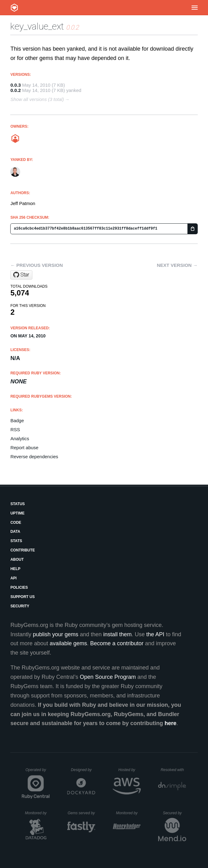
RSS (15, 429)
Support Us (22, 597)
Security (20, 606)
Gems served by (81, 813)
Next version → (177, 265)
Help (15, 569)
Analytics (20, 439)
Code (16, 523)
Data (15, 532)
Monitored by (37, 813)
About (17, 560)
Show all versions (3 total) (37, 99)
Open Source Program (108, 677)
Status (17, 504)
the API (155, 634)
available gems (69, 643)
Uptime (17, 513)
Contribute (23, 550)
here (171, 723)
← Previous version (36, 265)
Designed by (83, 770)
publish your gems (55, 634)
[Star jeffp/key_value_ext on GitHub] (21, 275)
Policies (19, 587)
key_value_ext (37, 26)
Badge (17, 420)
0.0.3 (15, 85)
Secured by (175, 813)
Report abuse (24, 448)
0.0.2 (15, 90)
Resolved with (173, 770)
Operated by (38, 772)
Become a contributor (117, 643)
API (13, 578)
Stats (16, 541)
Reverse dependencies (34, 457)
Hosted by (130, 770)
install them (118, 634)
